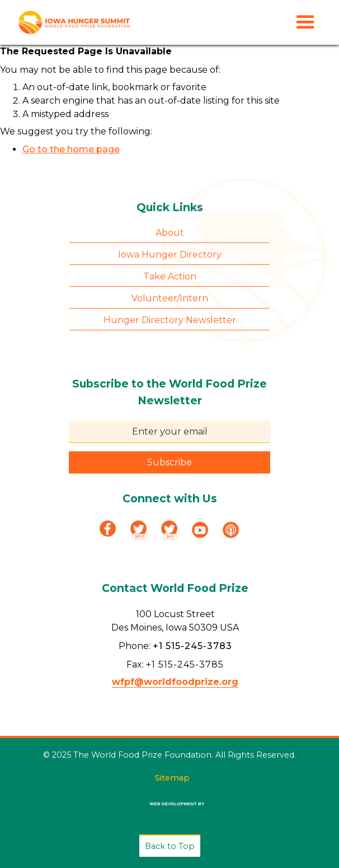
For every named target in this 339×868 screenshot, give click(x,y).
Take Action (170, 276)
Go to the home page (71, 149)
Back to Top (170, 846)
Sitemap (172, 778)
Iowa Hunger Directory (170, 255)
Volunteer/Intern (170, 298)
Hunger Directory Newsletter (170, 320)
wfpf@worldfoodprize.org (175, 682)
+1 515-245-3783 (192, 646)
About (170, 233)
